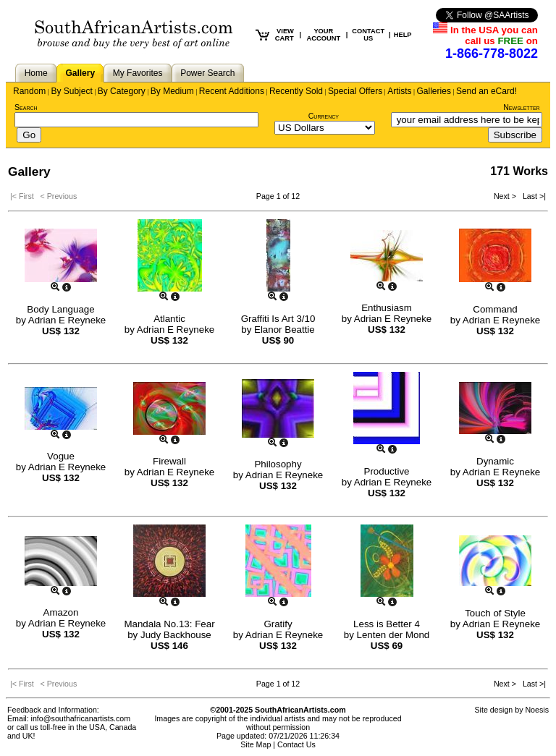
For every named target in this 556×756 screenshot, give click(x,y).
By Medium (172, 91)
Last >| (532, 196)
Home (36, 73)
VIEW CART (285, 35)
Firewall (169, 461)
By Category (122, 91)
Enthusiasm (387, 308)
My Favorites (138, 73)
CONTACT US (368, 35)
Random (29, 91)
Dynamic (495, 461)
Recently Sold (296, 91)
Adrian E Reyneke (67, 320)
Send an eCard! (486, 91)
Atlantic (169, 319)
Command (495, 309)
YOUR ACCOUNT (324, 35)
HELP (403, 35)
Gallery (80, 73)
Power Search (207, 73)
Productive (387, 471)
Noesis (537, 710)
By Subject (71, 91)
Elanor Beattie (285, 330)
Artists (399, 91)
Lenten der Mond (393, 635)
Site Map (256, 744)
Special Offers (355, 91)
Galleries (434, 91)
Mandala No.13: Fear (169, 624)
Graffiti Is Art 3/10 (278, 319)
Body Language (60, 309)
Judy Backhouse (176, 635)
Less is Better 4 (387, 624)
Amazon (61, 612)
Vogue (61, 456)
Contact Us (296, 744)
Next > (506, 196)
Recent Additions (232, 91)
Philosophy (278, 464)
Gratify (278, 624)
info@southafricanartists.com (81, 718)
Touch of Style (495, 613)
